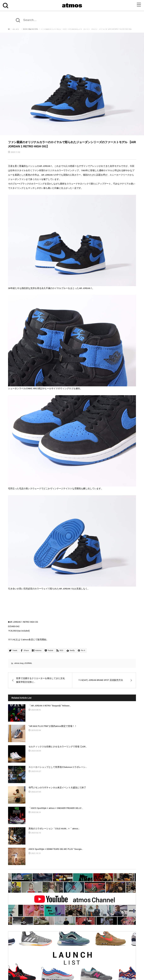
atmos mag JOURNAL (23, 663)
